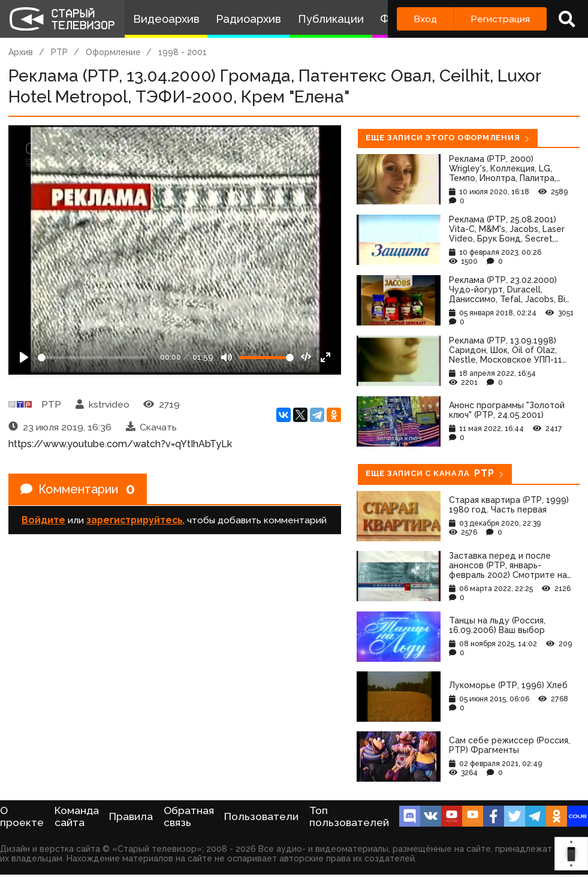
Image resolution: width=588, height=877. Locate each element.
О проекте (22, 816)
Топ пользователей (349, 816)
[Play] (24, 357)
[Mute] (227, 357)
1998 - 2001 (183, 52)
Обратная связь (189, 816)
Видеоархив (166, 19)
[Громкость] (266, 358)
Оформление (113, 52)
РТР (59, 52)
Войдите (43, 520)
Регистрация (500, 19)
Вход (425, 19)
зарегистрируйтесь (135, 520)
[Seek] (93, 358)
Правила (131, 816)
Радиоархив (248, 19)
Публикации (331, 19)
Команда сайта (77, 816)
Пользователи (261, 816)
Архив (21, 52)
